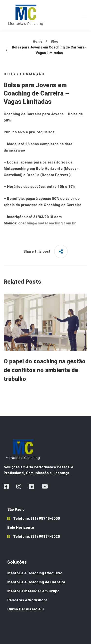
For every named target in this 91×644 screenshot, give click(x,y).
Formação (32, 74)
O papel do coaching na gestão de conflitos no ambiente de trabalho (45, 370)
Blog (54, 41)
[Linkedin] (31, 486)
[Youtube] (45, 486)
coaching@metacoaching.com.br (47, 223)
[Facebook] (6, 486)
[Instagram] (19, 486)
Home (38, 41)
